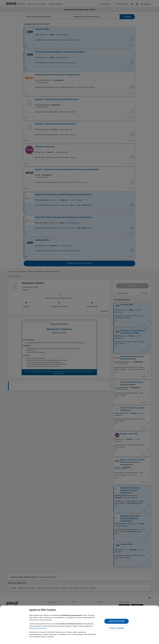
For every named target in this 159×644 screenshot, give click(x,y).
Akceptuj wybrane (116, 628)
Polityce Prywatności (40, 628)
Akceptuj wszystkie (117, 621)
